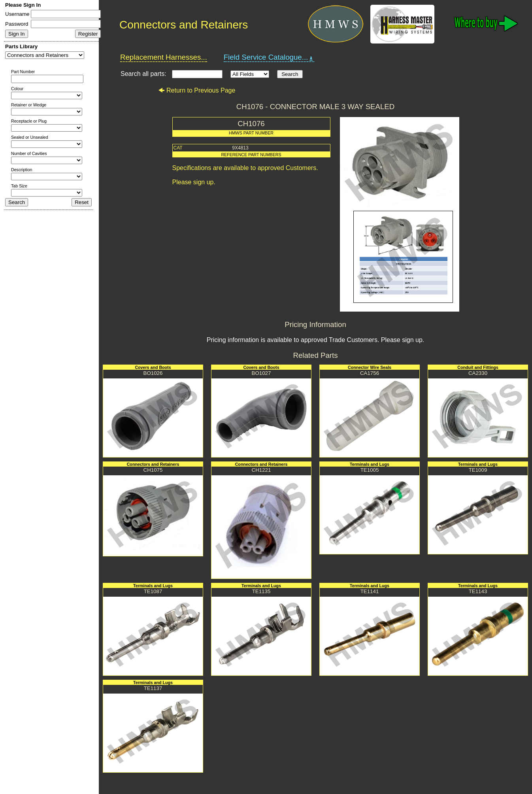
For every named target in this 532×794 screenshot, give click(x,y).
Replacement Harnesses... (164, 57)
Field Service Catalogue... (269, 57)
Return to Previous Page (197, 90)
